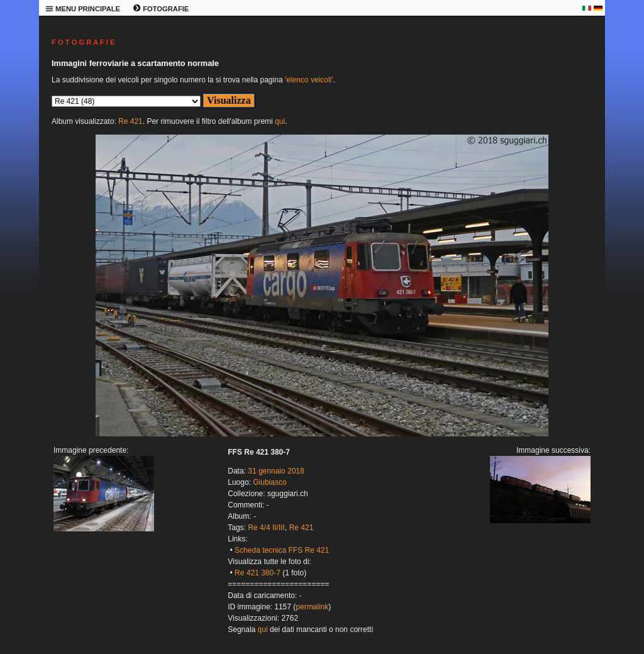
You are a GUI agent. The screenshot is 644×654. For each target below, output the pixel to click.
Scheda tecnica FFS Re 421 (282, 550)
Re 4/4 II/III (266, 528)
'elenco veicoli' (309, 80)
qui (280, 121)
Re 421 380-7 (258, 573)
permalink (312, 607)
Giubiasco (269, 482)
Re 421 (130, 121)
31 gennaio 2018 (276, 471)
